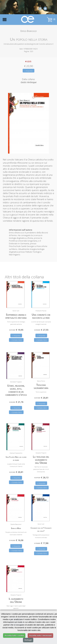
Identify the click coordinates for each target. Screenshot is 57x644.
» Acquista (28, 71)
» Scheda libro (16, 340)
